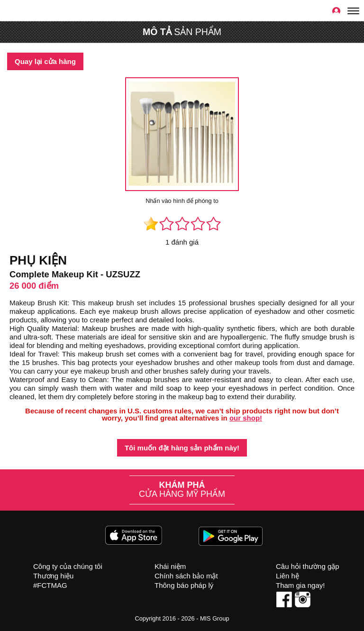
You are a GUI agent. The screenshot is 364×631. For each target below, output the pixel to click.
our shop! (246, 418)
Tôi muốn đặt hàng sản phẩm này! (182, 448)
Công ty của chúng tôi (68, 566)
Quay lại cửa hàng (45, 61)
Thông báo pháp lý (184, 585)
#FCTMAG (50, 585)
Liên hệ (287, 576)
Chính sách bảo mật (186, 576)
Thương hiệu (53, 576)
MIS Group (215, 618)
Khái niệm (170, 566)
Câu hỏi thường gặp (308, 566)
